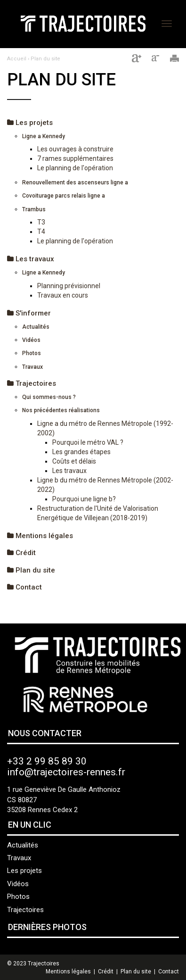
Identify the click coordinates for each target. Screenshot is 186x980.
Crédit (21, 553)
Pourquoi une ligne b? (84, 499)
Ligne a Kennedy (44, 136)
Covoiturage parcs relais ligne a (64, 196)
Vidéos (31, 340)
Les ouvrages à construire (75, 149)
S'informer (29, 313)
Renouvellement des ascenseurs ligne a (75, 183)
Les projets (30, 123)
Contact (24, 587)
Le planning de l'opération (75, 168)
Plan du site (45, 59)
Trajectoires (32, 383)
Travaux (32, 367)
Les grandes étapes (81, 452)
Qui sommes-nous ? (49, 397)
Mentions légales (40, 536)
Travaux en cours (63, 295)
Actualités (36, 327)
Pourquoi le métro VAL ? (88, 442)
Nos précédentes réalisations (61, 410)
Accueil (17, 59)
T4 (41, 232)
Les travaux (31, 259)
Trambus (34, 209)
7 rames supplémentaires (75, 158)
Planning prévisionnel (69, 286)
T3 (41, 222)
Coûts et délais (74, 461)
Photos (32, 353)
